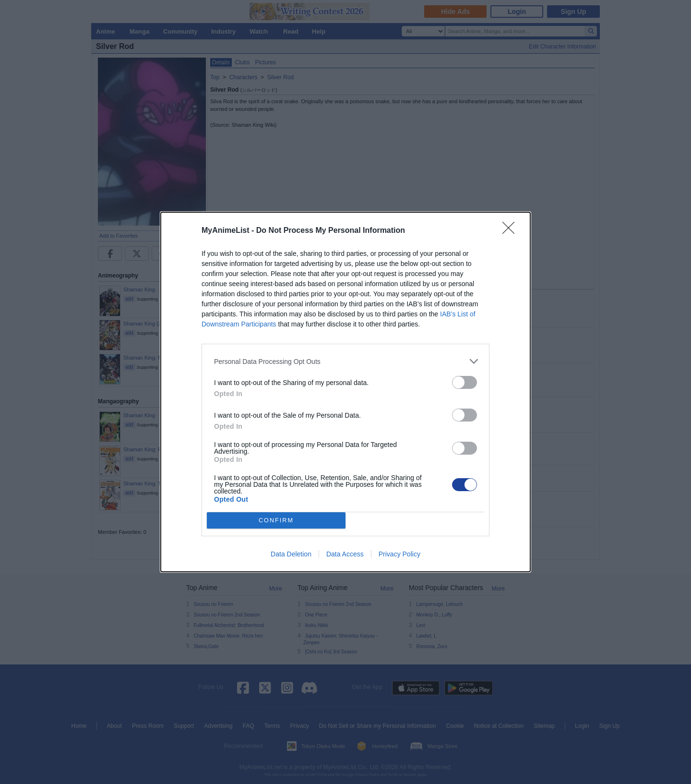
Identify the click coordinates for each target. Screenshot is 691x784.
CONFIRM (276, 521)
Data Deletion (291, 554)
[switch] (465, 382)
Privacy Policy (399, 554)
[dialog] (345, 392)
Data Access (345, 554)
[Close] (512, 231)
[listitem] (345, 361)
